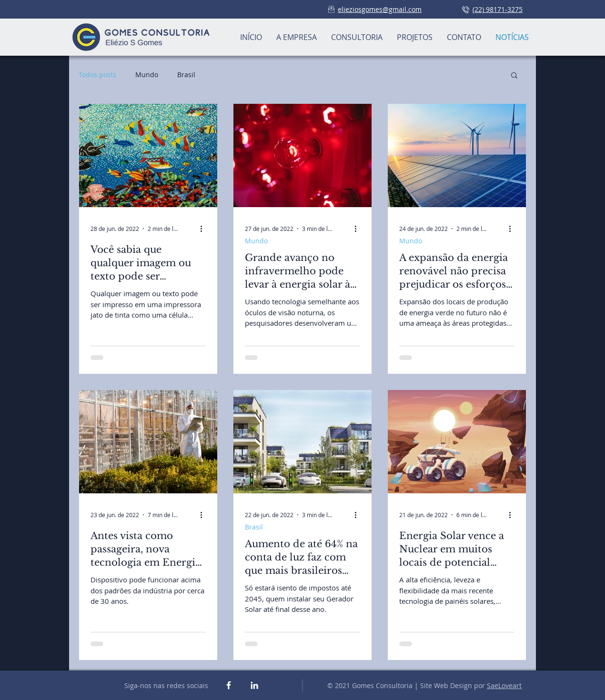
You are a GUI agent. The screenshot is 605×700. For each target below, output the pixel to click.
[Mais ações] (204, 229)
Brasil (186, 75)
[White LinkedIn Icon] (254, 685)
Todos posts (97, 75)
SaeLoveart (504, 685)
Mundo (147, 75)
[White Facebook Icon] (229, 685)
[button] (514, 76)
